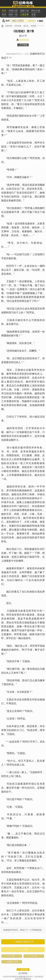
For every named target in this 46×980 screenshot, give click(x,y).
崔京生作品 (24, 40)
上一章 (34, 956)
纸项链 (33, 26)
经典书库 (9, 26)
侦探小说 (24, 11)
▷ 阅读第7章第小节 (23, 942)
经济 (4, 15)
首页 (4, 11)
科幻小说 (36, 11)
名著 (33, 15)
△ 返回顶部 (23, 970)
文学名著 (18, 26)
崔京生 (26, 26)
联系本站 (27, 979)
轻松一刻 (13, 15)
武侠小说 (13, 11)
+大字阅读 (23, 45)
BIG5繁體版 (23, 973)
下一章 (12, 956)
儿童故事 (24, 15)
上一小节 (23, 950)
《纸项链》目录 (12, 962)
